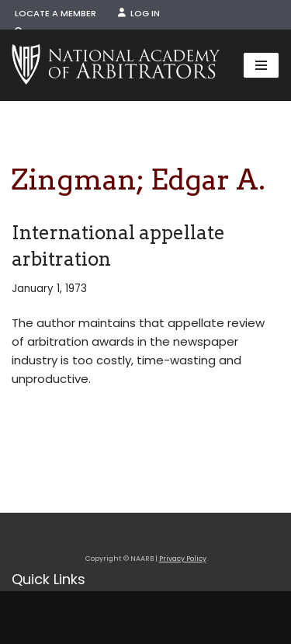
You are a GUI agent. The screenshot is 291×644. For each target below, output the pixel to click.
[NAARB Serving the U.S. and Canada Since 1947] (116, 65)
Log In (139, 13)
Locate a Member (55, 13)
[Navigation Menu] (261, 65)
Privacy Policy (183, 559)
